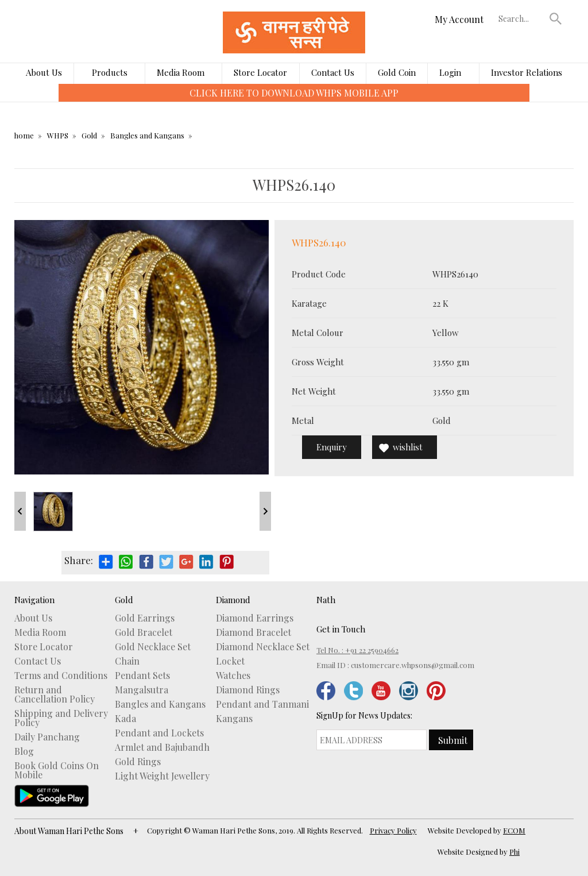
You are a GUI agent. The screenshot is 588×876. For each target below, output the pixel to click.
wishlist (408, 447)
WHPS (58, 135)
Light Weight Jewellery (162, 776)
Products (110, 72)
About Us (44, 72)
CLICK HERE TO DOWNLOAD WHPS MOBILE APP (294, 93)
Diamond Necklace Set (263, 647)
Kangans (234, 719)
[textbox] (521, 18)
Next (265, 511)
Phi (514, 852)
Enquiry (332, 447)
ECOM (514, 830)
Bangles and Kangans (147, 135)
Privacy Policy (393, 830)
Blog (24, 751)
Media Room (181, 72)
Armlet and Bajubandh (162, 747)
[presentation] (50, 101)
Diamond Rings (248, 690)
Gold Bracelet (144, 632)
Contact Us (333, 72)
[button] (556, 18)
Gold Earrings (145, 618)
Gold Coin (397, 72)
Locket (230, 661)
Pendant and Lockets (159, 733)
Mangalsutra (142, 690)
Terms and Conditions (61, 676)
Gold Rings (138, 762)
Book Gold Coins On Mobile (57, 770)
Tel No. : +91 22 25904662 (357, 650)
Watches (233, 676)
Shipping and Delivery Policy (61, 718)
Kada (125, 719)
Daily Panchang (47, 737)
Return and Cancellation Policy (55, 694)
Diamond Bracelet (254, 632)
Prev (20, 511)
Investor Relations (527, 72)
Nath (326, 600)
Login (450, 72)
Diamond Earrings (255, 618)
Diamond (233, 600)
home (24, 135)
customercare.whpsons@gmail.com (413, 665)
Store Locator (260, 72)
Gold (89, 135)
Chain (127, 661)
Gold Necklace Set (153, 647)
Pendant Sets (142, 676)
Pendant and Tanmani (262, 704)
